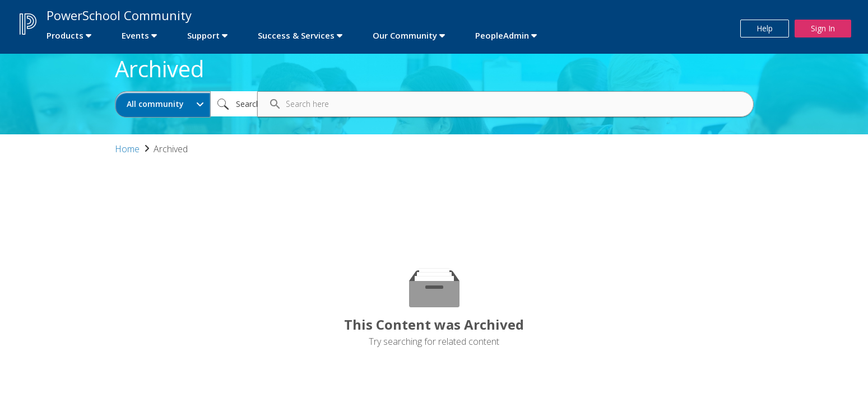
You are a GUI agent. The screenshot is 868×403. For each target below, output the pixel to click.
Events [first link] (135, 35)
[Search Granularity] (163, 104)
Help (765, 28)
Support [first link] (203, 35)
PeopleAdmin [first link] (502, 35)
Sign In (823, 28)
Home (127, 149)
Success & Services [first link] (296, 35)
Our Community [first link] (405, 35)
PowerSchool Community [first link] (119, 15)
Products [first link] (65, 35)
